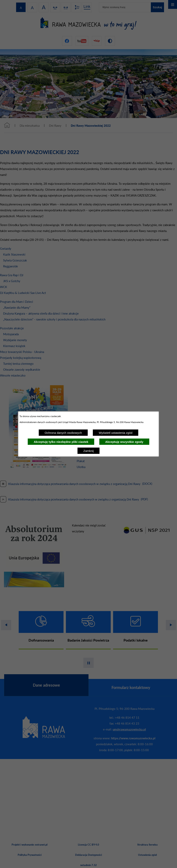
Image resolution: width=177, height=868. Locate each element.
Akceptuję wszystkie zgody (124, 442)
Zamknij (89, 451)
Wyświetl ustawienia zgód (116, 433)
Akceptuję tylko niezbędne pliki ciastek (61, 442)
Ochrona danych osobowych (63, 433)
